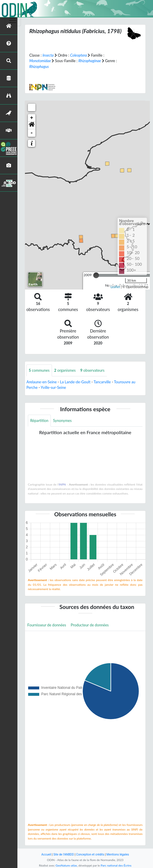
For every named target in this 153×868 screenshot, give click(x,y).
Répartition (39, 420)
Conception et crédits (90, 854)
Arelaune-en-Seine (42, 382)
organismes (65, 370)
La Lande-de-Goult (75, 382)
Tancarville (102, 382)
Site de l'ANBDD (64, 854)
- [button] (32, 133)
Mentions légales (118, 854)
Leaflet (115, 287)
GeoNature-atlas (66, 865)
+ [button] (32, 118)
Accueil (46, 854)
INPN (62, 484)
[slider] (96, 275)
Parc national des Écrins (116, 865)
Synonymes (62, 420)
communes (39, 370)
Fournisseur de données (47, 625)
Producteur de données (90, 625)
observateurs (92, 370)
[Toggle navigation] (13, 20)
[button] (32, 125)
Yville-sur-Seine (53, 387)
